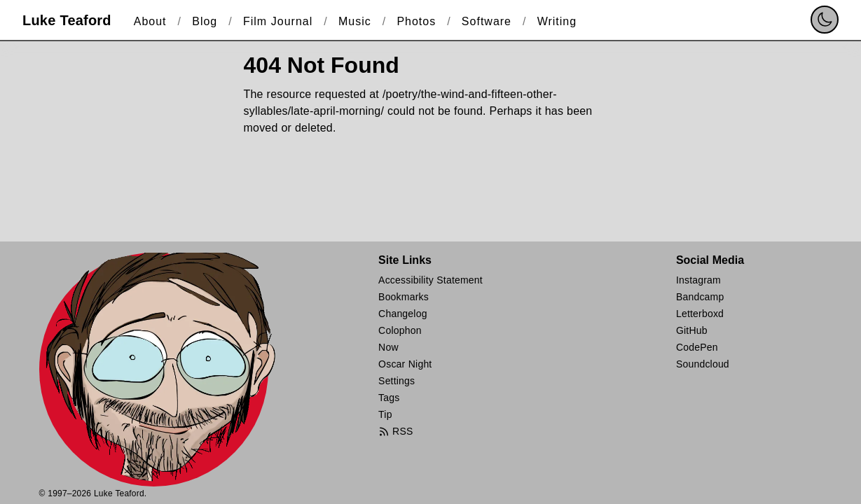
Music (355, 21)
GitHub (692, 330)
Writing (557, 21)
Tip (385, 414)
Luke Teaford (67, 20)
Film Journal (278, 21)
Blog (205, 21)
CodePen (697, 347)
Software (487, 21)
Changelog (403, 314)
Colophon (400, 330)
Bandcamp (700, 297)
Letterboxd (700, 314)
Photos (416, 21)
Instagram (698, 280)
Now (388, 347)
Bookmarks (404, 297)
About (150, 21)
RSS (395, 432)
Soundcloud (703, 364)
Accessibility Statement (430, 280)
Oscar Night (405, 364)
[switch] (825, 20)
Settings (397, 381)
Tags (389, 398)
